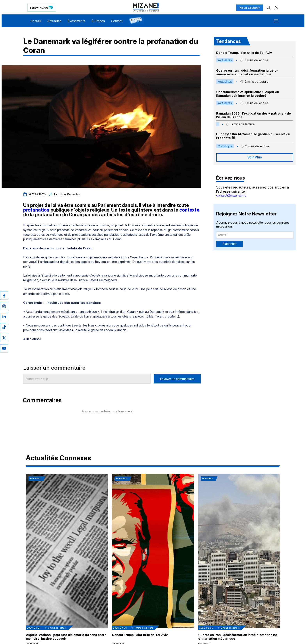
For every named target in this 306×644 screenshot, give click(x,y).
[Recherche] (269, 8)
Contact (117, 21)
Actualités (54, 21)
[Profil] (276, 8)
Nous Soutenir (250, 8)
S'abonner (229, 244)
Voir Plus (255, 157)
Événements (76, 21)
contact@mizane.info (231, 195)
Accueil (36, 21)
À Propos (98, 21)
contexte (189, 210)
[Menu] (276, 21)
